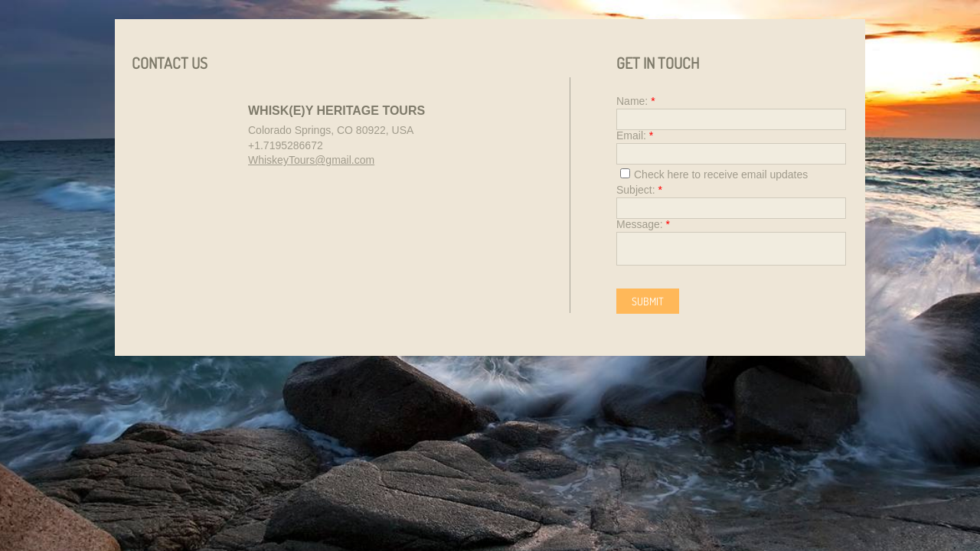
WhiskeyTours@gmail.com (311, 160)
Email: (635, 135)
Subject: (639, 190)
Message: (643, 224)
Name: (636, 101)
